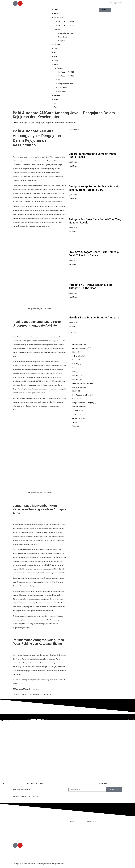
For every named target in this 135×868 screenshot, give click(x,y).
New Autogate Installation (81, 395)
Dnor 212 (76, 376)
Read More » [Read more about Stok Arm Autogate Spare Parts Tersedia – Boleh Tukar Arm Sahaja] (73, 264)
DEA (74, 368)
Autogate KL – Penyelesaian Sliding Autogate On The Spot (90, 286)
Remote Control (78, 407)
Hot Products (58, 17)
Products (57, 29)
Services (57, 45)
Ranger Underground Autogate (83, 403)
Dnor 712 (76, 379)
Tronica (75, 414)
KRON (74, 391)
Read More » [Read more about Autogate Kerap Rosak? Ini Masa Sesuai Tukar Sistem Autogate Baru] (73, 199)
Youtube (90, 841)
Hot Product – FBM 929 (66, 21)
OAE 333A (76, 399)
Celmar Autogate (78, 356)
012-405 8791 (22, 837)
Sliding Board (62, 37)
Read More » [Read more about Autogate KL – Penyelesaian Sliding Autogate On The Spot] (73, 297)
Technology (76, 411)
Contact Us (91, 833)
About (56, 14)
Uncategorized (77, 418)
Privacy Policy (92, 848)
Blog (55, 53)
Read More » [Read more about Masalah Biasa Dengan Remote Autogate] (73, 326)
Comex (75, 360)
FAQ (55, 56)
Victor (74, 426)
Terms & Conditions (94, 844)
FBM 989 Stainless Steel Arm (82, 383)
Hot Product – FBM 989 (66, 25)
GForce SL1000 (78, 387)
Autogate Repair (78, 344)
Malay (56, 49)
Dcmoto (75, 364)
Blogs (74, 352)
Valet (74, 422)
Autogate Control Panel (66, 33)
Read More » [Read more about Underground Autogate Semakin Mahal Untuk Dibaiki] (73, 166)
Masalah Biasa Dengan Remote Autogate (94, 318)
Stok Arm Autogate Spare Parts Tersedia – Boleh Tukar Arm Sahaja (95, 254)
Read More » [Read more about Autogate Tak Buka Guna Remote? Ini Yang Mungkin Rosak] (73, 232)
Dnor (74, 372)
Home (56, 10)
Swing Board (62, 41)
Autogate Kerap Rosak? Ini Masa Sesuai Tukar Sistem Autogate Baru (93, 188)
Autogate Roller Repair (80, 348)
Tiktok (89, 837)
